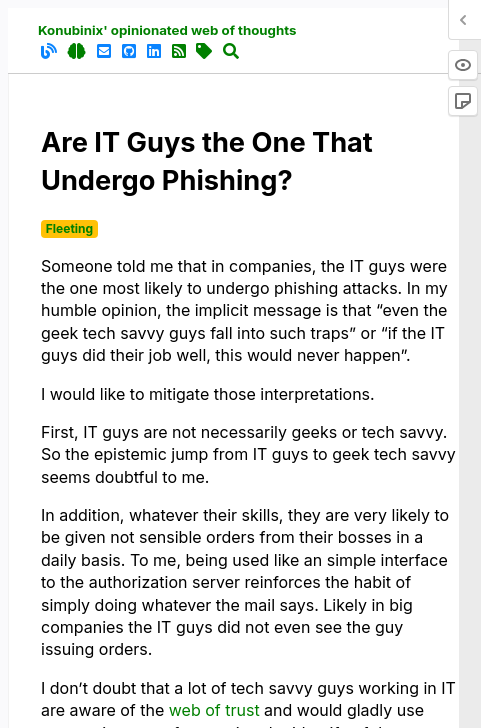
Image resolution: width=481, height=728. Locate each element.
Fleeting (69, 228)
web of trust (214, 710)
